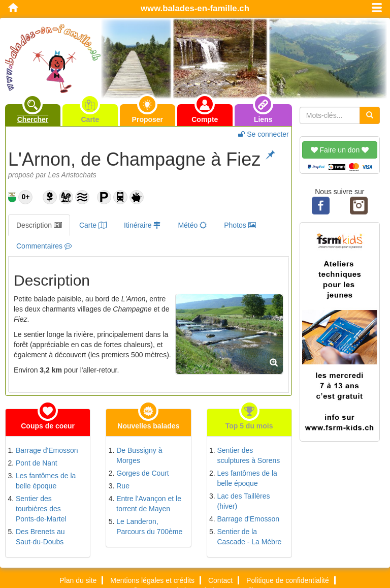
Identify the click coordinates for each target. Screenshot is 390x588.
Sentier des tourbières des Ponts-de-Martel (41, 509)
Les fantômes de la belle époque (46, 481)
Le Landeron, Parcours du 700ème (149, 527)
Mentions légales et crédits (152, 580)
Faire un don (340, 150)
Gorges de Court (143, 473)
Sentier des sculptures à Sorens (249, 455)
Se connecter (263, 134)
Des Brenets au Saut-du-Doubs (40, 537)
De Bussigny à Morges (139, 455)
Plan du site (78, 580)
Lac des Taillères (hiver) (244, 501)
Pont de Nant (37, 463)
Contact (220, 580)
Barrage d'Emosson (47, 450)
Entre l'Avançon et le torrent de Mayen (149, 504)
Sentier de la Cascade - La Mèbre (250, 537)
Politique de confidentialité (288, 580)
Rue (123, 486)
